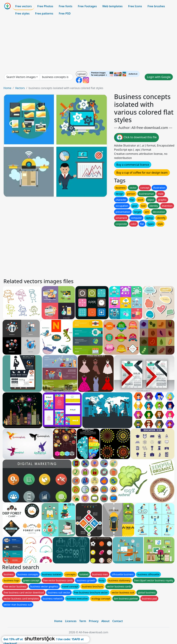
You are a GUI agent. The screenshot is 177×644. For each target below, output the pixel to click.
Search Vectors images (21, 77)
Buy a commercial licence (133, 165)
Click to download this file (136, 138)
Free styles (22, 13)
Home (7, 88)
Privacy (94, 621)
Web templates (112, 6)
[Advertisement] (88, 44)
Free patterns (44, 13)
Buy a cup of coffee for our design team (142, 173)
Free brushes (156, 6)
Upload (81, 74)
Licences (71, 621)
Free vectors (23, 6)
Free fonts (66, 6)
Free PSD (65, 13)
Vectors (20, 88)
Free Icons (135, 6)
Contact (118, 621)
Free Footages (87, 6)
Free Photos (45, 6)
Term (83, 621)
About (105, 621)
